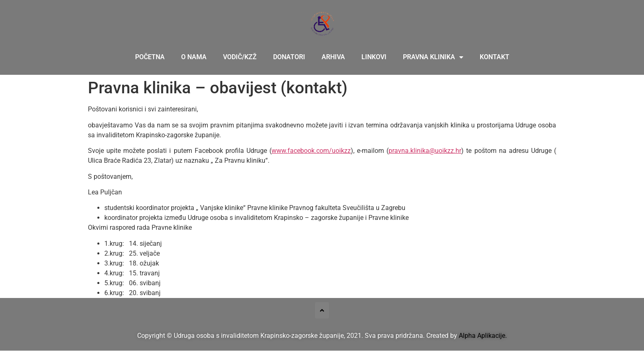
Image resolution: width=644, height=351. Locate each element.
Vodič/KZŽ (240, 57)
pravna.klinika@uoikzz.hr (425, 151)
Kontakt (494, 57)
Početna (150, 57)
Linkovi (374, 57)
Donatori (289, 57)
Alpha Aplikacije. (483, 336)
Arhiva (333, 57)
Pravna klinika (433, 57)
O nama (194, 57)
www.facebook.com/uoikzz (311, 151)
